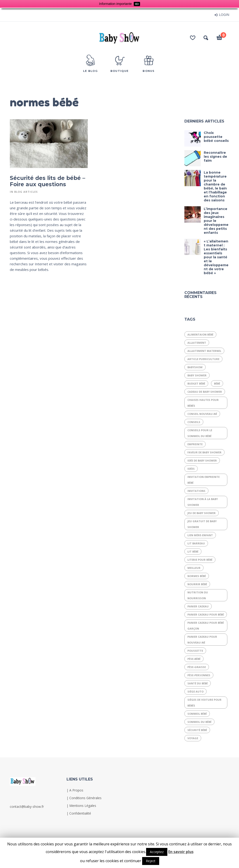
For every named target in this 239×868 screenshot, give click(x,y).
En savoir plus (181, 852)
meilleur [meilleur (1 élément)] (194, 568)
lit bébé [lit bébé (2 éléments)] (193, 551)
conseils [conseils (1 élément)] (194, 422)
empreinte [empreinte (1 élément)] (195, 444)
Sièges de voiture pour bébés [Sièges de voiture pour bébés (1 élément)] (204, 703)
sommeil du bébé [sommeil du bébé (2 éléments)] (199, 722)
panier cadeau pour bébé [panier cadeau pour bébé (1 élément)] (206, 614)
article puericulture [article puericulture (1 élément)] (203, 359)
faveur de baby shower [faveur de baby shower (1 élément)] (204, 452)
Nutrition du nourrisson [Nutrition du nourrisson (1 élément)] (198, 595)
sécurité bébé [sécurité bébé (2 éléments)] (197, 730)
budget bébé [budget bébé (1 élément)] (196, 383)
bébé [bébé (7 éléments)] (217, 383)
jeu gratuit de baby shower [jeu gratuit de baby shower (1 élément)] (202, 524)
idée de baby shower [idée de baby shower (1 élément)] (202, 460)
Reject (151, 861)
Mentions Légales (83, 806)
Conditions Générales (85, 798)
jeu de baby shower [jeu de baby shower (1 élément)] (202, 513)
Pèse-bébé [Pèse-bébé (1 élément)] (194, 659)
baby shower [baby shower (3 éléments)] (197, 375)
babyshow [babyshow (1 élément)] (195, 367)
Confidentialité (80, 813)
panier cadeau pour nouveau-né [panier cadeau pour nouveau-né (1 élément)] (202, 640)
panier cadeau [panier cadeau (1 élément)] (198, 606)
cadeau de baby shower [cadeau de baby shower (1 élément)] (205, 392)
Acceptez (157, 852)
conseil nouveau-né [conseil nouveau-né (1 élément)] (202, 414)
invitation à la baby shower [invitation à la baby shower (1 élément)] (203, 502)
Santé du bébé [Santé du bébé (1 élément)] (198, 683)
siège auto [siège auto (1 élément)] (195, 691)
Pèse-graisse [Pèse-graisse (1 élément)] (197, 667)
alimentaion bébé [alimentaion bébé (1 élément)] (200, 334)
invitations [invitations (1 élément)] (196, 491)
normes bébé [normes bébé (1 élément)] (197, 576)
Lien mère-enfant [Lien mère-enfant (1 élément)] (200, 535)
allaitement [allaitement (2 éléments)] (197, 343)
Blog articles (26, 192)
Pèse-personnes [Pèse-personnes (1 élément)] (199, 675)
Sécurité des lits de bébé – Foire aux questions (47, 181)
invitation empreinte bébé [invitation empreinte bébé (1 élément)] (204, 480)
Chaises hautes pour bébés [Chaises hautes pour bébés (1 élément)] (203, 403)
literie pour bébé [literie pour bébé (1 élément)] (200, 560)
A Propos (76, 790)
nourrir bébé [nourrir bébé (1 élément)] (197, 584)
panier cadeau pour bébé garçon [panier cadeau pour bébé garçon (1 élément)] (206, 626)
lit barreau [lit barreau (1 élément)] (196, 543)
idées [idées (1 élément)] (191, 469)
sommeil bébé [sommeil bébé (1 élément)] (197, 714)
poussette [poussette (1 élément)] (195, 651)
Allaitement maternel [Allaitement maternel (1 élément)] (204, 351)
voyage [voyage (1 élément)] (193, 738)
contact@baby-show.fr (27, 807)
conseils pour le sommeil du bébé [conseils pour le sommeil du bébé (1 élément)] (200, 433)
